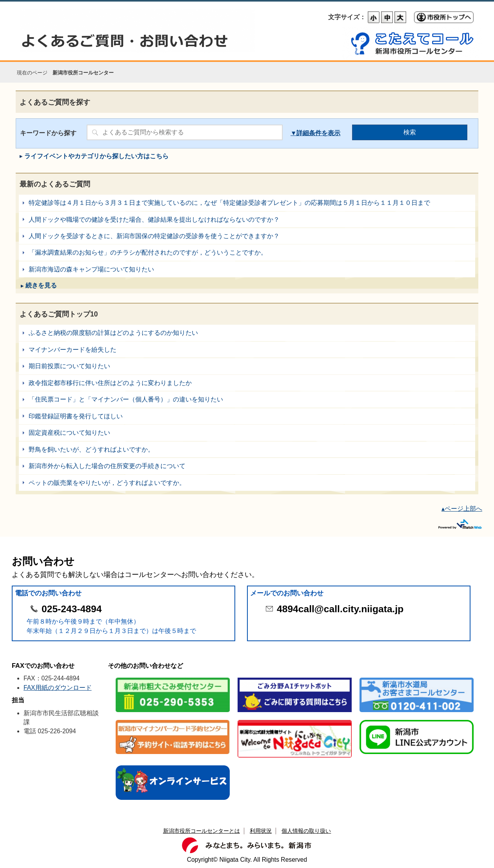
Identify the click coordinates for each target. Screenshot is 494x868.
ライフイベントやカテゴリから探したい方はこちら (96, 156)
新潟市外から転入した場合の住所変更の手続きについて (247, 466)
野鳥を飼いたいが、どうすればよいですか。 (247, 449)
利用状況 (261, 831)
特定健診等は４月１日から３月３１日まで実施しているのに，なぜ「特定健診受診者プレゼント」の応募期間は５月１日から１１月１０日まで (247, 203)
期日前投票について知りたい (247, 366)
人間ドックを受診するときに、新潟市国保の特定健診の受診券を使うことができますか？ (247, 236)
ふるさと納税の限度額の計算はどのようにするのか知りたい (247, 333)
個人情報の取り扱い (306, 831)
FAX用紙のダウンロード (58, 688)
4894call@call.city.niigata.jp (340, 609)
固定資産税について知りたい (247, 433)
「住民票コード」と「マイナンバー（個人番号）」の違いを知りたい (247, 399)
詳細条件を (312, 133)
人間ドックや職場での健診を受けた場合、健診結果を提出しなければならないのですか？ (247, 220)
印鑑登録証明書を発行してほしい (247, 416)
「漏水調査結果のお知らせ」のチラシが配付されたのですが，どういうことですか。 (247, 252)
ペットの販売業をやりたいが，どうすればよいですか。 (247, 483)
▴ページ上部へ (462, 509)
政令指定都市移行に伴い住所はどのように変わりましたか (247, 383)
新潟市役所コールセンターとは (202, 831)
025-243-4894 (72, 609)
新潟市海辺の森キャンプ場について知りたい (247, 269)
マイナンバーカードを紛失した (247, 350)
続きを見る (41, 285)
